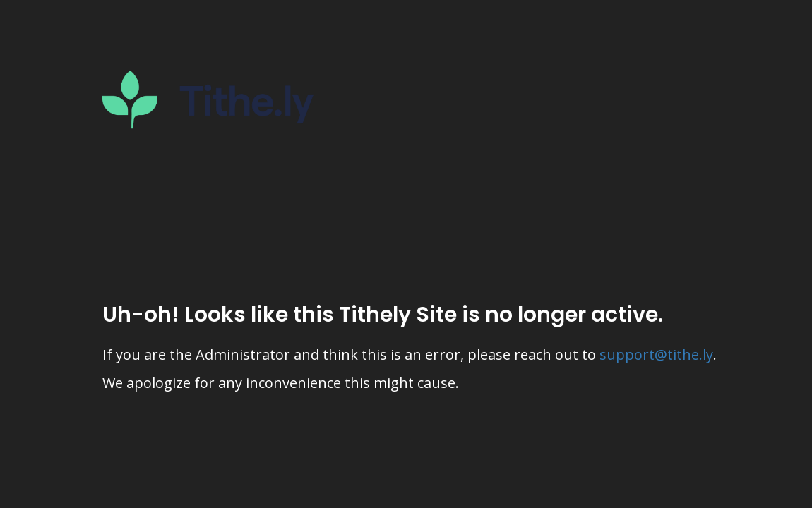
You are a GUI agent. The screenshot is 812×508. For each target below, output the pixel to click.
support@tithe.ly (656, 355)
